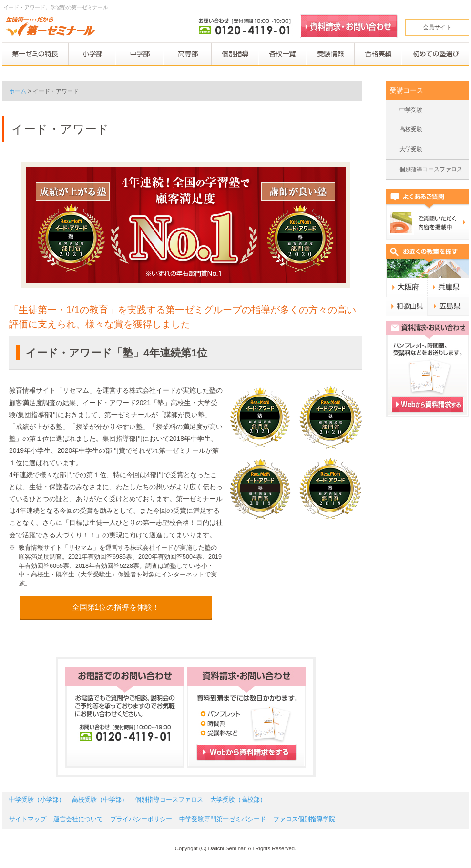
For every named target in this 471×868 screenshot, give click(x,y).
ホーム (18, 91)
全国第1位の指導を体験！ (116, 607)
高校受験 (411, 129)
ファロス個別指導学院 (304, 819)
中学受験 (411, 110)
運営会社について (78, 819)
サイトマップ (28, 819)
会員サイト (437, 27)
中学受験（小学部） (37, 800)
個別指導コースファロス (431, 169)
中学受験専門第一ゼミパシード (223, 819)
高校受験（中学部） (100, 800)
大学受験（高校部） (238, 800)
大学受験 (411, 149)
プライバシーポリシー (141, 819)
